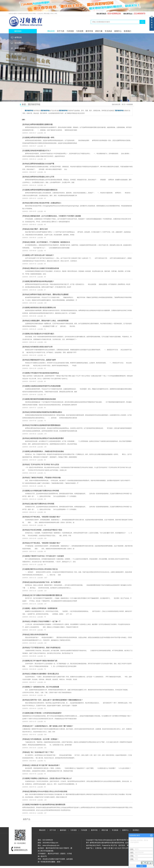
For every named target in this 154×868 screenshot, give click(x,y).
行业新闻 (26, 138)
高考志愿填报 (20, 48)
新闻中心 (118, 31)
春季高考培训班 (95, 843)
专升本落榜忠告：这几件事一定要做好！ (45, 739)
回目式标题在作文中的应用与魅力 (42, 334)
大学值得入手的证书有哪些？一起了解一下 (45, 621)
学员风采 (108, 31)
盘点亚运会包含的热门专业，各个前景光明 (45, 582)
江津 (109, 848)
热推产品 (89, 848)
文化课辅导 (19, 43)
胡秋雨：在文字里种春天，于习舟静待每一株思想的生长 (50, 242)
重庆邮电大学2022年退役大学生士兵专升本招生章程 (49, 791)
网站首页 (51, 31)
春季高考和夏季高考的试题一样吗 (42, 138)
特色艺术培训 (20, 59)
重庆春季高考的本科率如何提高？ (42, 281)
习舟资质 (70, 31)
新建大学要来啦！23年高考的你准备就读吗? (46, 713)
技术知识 (26, 124)
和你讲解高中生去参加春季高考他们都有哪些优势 (48, 805)
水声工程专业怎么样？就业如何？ (42, 255)
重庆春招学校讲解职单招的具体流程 (43, 399)
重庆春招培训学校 (118, 843)
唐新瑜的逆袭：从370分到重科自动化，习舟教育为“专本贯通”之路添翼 (55, 216)
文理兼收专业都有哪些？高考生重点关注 (45, 674)
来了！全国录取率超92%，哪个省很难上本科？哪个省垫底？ (52, 726)
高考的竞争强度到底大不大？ (41, 151)
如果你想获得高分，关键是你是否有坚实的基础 (47, 451)
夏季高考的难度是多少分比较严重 (42, 164)
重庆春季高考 (106, 843)
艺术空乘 (18, 70)
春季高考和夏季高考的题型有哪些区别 (44, 190)
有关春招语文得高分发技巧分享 (41, 347)
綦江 (112, 848)
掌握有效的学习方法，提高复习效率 (43, 360)
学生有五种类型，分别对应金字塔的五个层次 (46, 530)
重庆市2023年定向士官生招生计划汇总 (44, 569)
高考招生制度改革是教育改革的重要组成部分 (46, 412)
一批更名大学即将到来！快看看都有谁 (44, 608)
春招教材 (18, 54)
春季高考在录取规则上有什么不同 (42, 177)
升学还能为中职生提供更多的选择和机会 (45, 373)
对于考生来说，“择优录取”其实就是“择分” (45, 517)
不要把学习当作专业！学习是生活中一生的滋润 (47, 556)
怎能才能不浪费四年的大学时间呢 (42, 504)
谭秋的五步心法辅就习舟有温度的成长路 (45, 268)
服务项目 (63, 830)
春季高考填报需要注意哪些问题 (41, 124)
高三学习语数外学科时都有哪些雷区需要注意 (46, 595)
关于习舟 (61, 31)
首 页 (123, 104)
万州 (123, 848)
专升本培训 (19, 65)
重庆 (105, 848)
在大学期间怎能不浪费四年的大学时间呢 (45, 491)
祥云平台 (114, 845)
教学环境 (89, 31)
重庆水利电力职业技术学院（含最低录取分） (46, 203)
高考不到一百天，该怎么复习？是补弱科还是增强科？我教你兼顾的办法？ (57, 700)
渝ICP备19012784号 (93, 845)
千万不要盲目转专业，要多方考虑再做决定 (45, 648)
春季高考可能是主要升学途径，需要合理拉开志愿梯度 (49, 294)
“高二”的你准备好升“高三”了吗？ (42, 752)
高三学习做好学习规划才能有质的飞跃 (44, 661)
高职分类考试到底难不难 (39, 635)
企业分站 (40, 14)
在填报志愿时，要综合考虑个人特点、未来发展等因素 (49, 321)
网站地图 (47, 14)
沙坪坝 (128, 848)
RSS (52, 14)
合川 (120, 848)
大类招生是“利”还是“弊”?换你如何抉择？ (45, 765)
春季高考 (18, 37)
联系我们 (127, 31)
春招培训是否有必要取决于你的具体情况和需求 (47, 438)
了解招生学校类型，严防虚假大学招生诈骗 (45, 478)
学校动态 (26, 216)
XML (56, 14)
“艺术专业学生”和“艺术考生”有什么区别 (45, 464)
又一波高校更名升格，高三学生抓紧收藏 (45, 687)
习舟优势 (80, 31)
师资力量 (99, 31)
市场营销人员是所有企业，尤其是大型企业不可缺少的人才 (51, 778)
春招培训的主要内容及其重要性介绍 (43, 308)
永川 (116, 848)
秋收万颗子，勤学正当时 (39, 229)
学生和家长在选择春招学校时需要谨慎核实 (45, 425)
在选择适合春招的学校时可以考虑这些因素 (45, 386)
